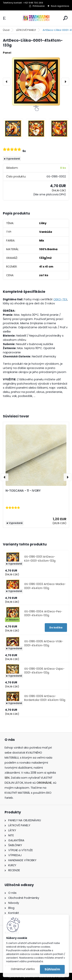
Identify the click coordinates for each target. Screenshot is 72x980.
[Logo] (36, 18)
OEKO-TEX (60, 299)
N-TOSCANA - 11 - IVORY (23, 491)
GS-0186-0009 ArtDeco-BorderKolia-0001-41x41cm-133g (45, 698)
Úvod (6, 30)
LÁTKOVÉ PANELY (26, 30)
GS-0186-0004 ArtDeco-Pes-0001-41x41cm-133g (43, 613)
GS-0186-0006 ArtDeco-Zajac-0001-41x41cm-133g (44, 671)
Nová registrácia (60, 6)
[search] (65, 18)
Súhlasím (52, 969)
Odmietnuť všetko (23, 969)
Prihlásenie (39, 6)
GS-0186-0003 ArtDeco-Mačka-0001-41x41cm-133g (45, 586)
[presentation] (7, 82)
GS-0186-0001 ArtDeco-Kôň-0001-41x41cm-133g (40, 559)
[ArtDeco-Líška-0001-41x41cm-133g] (36, 81)
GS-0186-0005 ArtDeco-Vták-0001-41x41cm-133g (44, 643)
